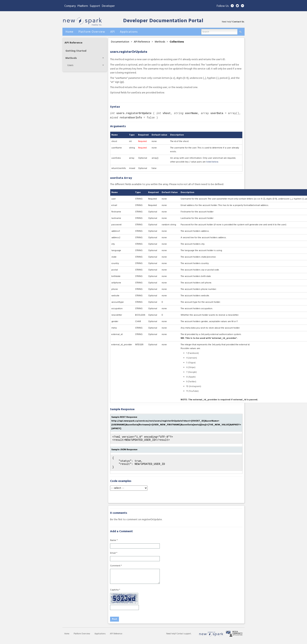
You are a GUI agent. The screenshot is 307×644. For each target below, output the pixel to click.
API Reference (73, 43)
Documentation (120, 42)
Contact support (184, 637)
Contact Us (238, 22)
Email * (114, 557)
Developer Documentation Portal (163, 21)
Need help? (171, 637)
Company (70, 6)
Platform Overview (82, 637)
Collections (177, 42)
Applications (100, 637)
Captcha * (115, 593)
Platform (83, 6)
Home (67, 637)
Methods (71, 58)
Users (70, 65)
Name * (114, 544)
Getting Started (76, 51)
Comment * (116, 569)
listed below (212, 162)
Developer (108, 6)
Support (95, 6)
